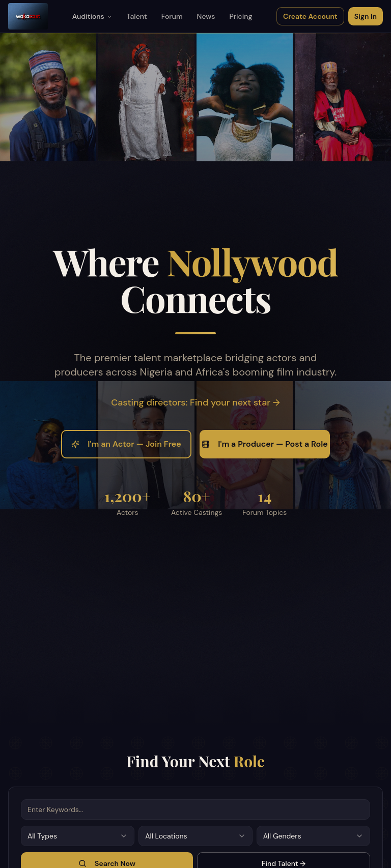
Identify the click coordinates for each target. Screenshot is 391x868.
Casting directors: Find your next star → (195, 402)
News (206, 16)
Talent (137, 16)
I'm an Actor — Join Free (126, 444)
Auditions (92, 16)
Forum (172, 16)
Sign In (366, 16)
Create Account (310, 16)
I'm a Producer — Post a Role (265, 444)
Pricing (241, 16)
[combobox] (78, 836)
